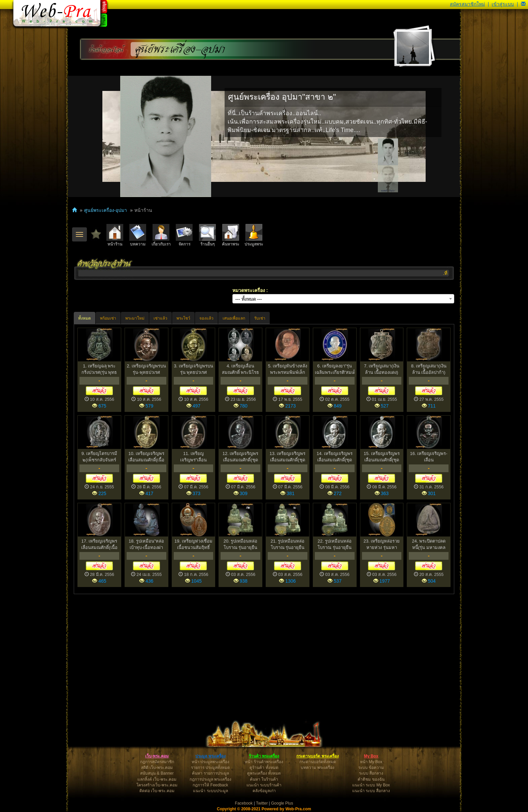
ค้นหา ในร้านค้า (264, 779)
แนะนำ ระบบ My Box (371, 785)
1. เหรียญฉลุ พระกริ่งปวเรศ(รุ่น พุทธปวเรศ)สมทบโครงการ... (99, 369)
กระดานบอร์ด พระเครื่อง (317, 756)
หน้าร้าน (115, 235)
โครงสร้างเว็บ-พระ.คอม (157, 785)
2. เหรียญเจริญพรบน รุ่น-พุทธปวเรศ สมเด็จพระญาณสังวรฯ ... (146, 369)
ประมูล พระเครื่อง (210, 756)
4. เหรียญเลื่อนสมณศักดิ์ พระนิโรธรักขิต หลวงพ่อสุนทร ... (240, 369)
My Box (371, 756)
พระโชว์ (183, 318)
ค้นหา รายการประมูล (210, 773)
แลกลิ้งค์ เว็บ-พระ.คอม (157, 779)
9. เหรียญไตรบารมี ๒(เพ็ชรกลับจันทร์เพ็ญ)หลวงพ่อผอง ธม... (99, 457)
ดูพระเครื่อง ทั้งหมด (264, 773)
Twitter (262, 803)
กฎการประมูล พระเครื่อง (210, 779)
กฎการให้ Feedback (210, 785)
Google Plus (282, 803)
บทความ (138, 235)
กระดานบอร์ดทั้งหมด (318, 762)
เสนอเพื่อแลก (234, 318)
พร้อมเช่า (108, 318)
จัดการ (184, 235)
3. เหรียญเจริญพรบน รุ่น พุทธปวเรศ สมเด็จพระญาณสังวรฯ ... (193, 369)
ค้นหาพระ (230, 235)
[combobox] (343, 299)
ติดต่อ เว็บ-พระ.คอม (157, 791)
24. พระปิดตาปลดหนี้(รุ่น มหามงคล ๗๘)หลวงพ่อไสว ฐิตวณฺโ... (429, 544)
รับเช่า (260, 318)
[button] (523, 4)
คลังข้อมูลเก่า (264, 791)
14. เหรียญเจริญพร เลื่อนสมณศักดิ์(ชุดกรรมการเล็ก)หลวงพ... (335, 457)
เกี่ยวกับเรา (161, 235)
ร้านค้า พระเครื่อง (264, 756)
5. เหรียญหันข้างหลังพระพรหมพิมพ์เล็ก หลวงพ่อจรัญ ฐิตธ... (288, 369)
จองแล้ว (206, 318)
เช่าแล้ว (160, 318)
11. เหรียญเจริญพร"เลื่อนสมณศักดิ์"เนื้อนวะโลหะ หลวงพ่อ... (194, 457)
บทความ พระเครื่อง (318, 768)
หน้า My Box (371, 762)
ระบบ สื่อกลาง (371, 773)
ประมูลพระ (254, 235)
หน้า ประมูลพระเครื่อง (210, 762)
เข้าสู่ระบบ (503, 4)
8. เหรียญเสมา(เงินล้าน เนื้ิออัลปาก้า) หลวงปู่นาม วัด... (429, 369)
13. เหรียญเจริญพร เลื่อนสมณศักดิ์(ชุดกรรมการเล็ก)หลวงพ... (288, 457)
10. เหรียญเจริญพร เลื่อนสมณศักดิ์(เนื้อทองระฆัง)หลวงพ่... (146, 457)
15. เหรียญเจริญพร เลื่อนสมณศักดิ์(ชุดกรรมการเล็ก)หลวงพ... (382, 457)
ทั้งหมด (85, 318)
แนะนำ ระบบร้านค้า (264, 785)
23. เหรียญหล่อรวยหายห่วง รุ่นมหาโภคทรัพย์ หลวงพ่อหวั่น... (382, 544)
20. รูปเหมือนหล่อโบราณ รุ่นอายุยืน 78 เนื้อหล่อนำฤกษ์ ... (241, 544)
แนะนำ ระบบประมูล (210, 791)
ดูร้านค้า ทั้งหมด (264, 768)
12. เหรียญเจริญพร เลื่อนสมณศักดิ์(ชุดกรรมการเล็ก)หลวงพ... (241, 457)
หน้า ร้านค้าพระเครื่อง (264, 762)
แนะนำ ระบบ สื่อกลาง (371, 791)
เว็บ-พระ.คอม (157, 756)
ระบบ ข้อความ (371, 768)
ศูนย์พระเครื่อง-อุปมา (180, 49)
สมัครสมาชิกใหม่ (467, 4)
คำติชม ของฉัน (371, 779)
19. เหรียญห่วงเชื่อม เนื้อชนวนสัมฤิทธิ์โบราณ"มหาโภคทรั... (193, 544)
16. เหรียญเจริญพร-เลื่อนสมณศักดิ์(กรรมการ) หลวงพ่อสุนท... (429, 457)
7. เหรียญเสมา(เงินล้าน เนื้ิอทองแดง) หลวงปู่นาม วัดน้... (382, 369)
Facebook (244, 803)
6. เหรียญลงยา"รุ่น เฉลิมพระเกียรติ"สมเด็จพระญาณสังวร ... (335, 369)
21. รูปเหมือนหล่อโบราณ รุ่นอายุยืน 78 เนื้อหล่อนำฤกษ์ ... (287, 544)
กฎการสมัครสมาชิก (157, 762)
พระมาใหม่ (135, 318)
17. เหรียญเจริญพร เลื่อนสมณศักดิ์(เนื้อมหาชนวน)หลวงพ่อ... (99, 544)
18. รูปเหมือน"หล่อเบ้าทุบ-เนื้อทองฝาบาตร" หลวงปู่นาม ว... (146, 544)
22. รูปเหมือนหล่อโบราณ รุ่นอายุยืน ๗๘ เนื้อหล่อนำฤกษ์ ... (335, 544)
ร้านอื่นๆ (207, 235)
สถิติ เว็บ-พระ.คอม (157, 768)
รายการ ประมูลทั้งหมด (210, 768)
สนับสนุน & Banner (157, 773)
